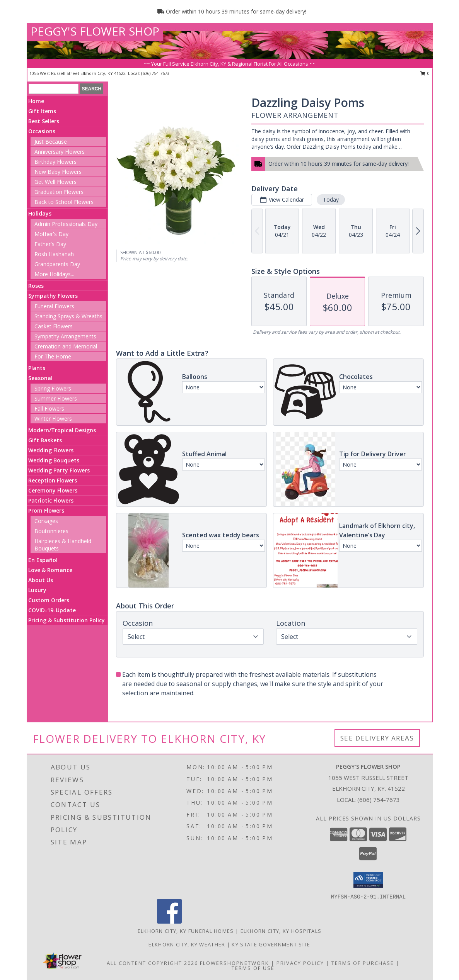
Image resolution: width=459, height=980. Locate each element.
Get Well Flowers (55, 182)
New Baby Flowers (58, 172)
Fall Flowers (49, 408)
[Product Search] (54, 89)
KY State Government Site (271, 944)
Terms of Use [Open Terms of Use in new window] (253, 968)
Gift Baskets (45, 440)
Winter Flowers (53, 419)
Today (331, 200)
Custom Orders (49, 600)
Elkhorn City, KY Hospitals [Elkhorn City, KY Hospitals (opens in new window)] (281, 931)
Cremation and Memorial (66, 346)
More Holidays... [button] (54, 274)
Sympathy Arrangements (65, 336)
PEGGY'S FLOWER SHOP (95, 31)
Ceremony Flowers (53, 490)
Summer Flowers (56, 398)
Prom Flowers (46, 510)
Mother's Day (51, 234)
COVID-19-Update (52, 610)
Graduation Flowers (59, 192)
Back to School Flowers (64, 202)
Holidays (40, 213)
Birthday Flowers (55, 162)
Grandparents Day (57, 264)
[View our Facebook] (169, 921)
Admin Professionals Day (66, 224)
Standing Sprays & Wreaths (68, 316)
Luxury (37, 590)
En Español (43, 560)
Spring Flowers (53, 388)
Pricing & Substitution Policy (67, 620)
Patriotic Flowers (51, 500)
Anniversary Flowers (60, 152)
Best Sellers (44, 121)
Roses (36, 286)
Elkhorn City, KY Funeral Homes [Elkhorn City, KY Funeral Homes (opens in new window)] (186, 931)
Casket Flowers (54, 326)
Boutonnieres (51, 531)
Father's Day (50, 244)
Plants (37, 368)
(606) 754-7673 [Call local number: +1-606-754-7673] (155, 73)
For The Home (53, 356)
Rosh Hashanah (54, 254)
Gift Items (42, 111)
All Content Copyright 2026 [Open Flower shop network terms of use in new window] (152, 963)
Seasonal (40, 378)
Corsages (46, 521)
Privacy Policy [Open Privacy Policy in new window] (300, 963)
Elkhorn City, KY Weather (187, 944)
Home (36, 101)
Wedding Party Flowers (59, 470)
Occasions (42, 131)
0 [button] (425, 73)
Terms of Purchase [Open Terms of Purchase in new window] (363, 963)
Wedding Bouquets (54, 460)
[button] (368, 880)
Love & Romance (50, 570)
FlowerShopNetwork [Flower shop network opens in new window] (235, 963)
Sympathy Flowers (53, 296)
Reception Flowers (53, 480)
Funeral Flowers (54, 306)
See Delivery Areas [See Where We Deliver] (377, 738)
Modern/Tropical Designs (62, 430)
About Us (41, 580)
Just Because (51, 142)
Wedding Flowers (51, 450)
